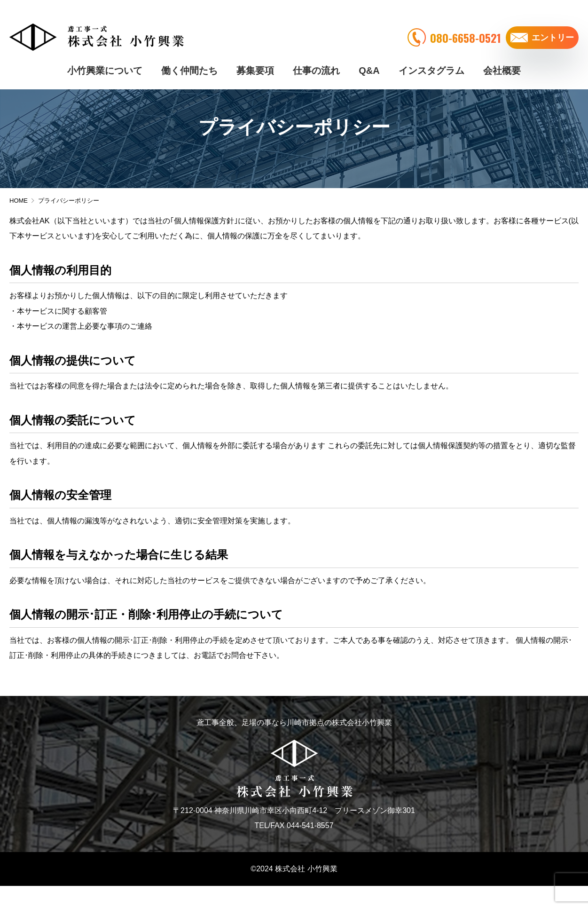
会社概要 (502, 56)
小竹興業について (105, 56)
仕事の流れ (316, 56)
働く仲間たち (189, 56)
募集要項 (255, 56)
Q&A (369, 56)
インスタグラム (431, 56)
